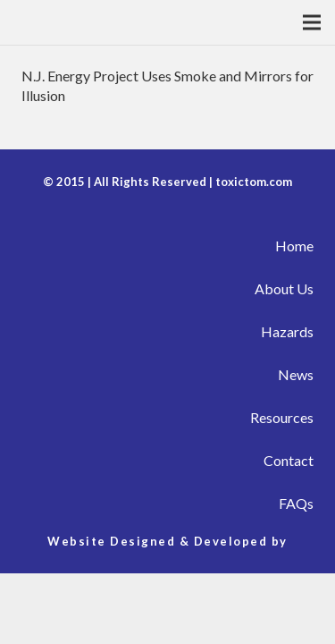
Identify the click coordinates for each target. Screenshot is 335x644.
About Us (284, 288)
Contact (289, 460)
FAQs (296, 503)
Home (294, 246)
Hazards (287, 331)
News (296, 374)
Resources (282, 417)
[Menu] (312, 22)
